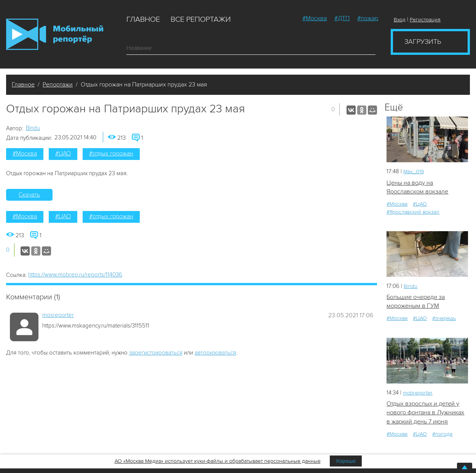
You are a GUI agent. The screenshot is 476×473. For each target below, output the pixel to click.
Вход (400, 20)
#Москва (315, 18)
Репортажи (58, 85)
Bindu (33, 128)
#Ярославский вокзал (413, 213)
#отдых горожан (111, 153)
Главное (143, 19)
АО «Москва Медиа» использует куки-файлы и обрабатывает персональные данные (218, 461)
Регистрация (425, 20)
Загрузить (423, 42)
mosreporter (58, 315)
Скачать (29, 195)
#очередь (444, 320)
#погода (442, 446)
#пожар (368, 18)
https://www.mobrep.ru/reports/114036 (75, 275)
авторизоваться (215, 353)
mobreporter (419, 394)
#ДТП (342, 18)
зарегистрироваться (156, 353)
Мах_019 (414, 171)
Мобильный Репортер (55, 34)
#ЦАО (63, 153)
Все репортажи (201, 19)
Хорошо (346, 461)
